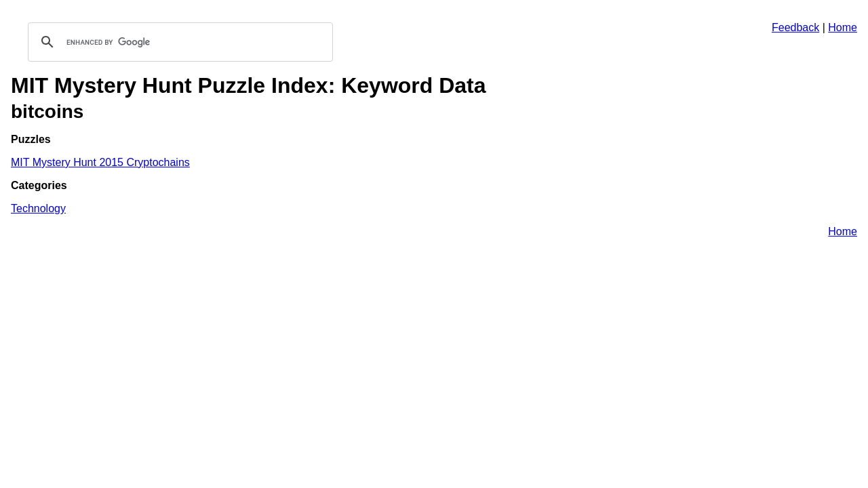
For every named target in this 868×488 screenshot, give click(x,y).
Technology (38, 208)
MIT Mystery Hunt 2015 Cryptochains (100, 162)
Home (843, 27)
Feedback (795, 27)
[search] (178, 42)
